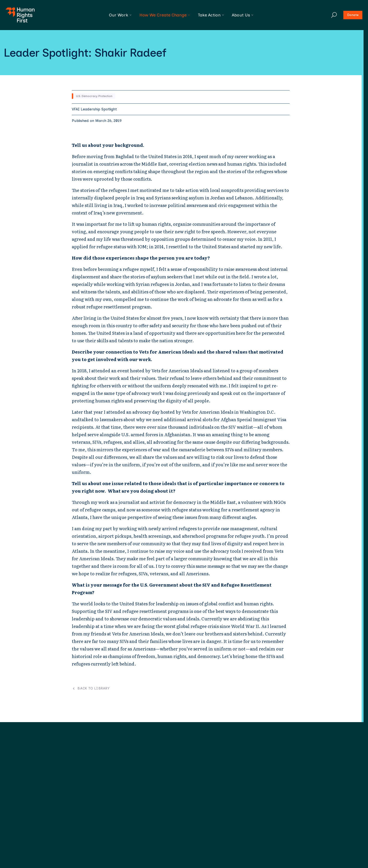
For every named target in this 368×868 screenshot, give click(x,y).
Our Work (120, 15)
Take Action (211, 15)
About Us (243, 15)
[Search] (334, 15)
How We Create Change (165, 15)
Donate (353, 15)
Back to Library (91, 689)
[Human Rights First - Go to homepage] (20, 15)
